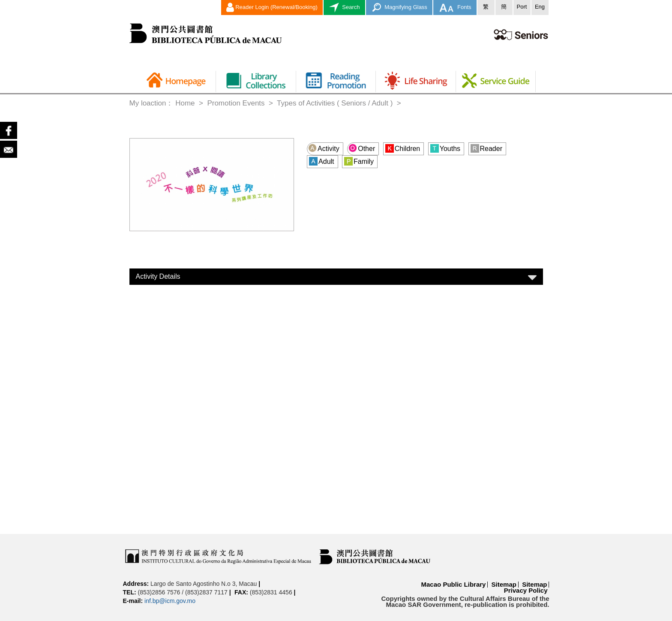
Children (403, 148)
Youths (445, 148)
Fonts (455, 8)
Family (359, 161)
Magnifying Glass (399, 8)
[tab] (336, 277)
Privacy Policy (526, 590)
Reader (486, 148)
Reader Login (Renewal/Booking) (272, 8)
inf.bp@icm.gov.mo (170, 601)
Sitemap (504, 584)
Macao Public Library (454, 584)
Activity (324, 148)
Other (362, 148)
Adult (321, 161)
